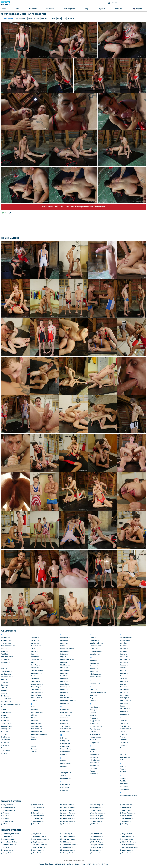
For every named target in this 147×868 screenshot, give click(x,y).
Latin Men (94, 640)
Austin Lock (38, 824)
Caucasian (35, 646)
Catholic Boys (68, 836)
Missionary (94, 674)
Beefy (3, 693)
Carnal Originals (128, 853)
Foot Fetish (64, 676)
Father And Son (66, 648)
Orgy (92, 698)
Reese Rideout (68, 818)
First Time (64, 665)
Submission (124, 703)
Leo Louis (126, 821)
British (3, 742)
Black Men (5, 712)
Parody (93, 710)
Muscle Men (94, 677)
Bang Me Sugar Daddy (130, 847)
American (4, 640)
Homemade (64, 749)
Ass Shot (4, 654)
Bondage (4, 729)
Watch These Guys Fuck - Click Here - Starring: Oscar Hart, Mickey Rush (73, 207)
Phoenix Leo (67, 824)
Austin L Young (98, 813)
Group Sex (64, 729)
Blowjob (4, 723)
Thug (122, 731)
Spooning (123, 695)
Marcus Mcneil (68, 821)
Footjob (63, 679)
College (33, 668)
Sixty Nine (123, 659)
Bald (3, 669)
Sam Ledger (97, 805)
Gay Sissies (126, 834)
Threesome (124, 729)
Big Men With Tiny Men (9, 704)
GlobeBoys (67, 847)
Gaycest (36, 834)
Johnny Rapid (68, 853)
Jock (62, 775)
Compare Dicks (36, 670)
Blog (86, 9)
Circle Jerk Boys (128, 842)
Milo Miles (96, 824)
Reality (93, 749)
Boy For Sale (127, 836)
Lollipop (93, 648)
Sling (122, 670)
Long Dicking (95, 651)
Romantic (94, 763)
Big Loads (5, 701)
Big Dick (4, 699)
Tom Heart (96, 821)
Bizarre (4, 710)
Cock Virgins (127, 850)
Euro (32, 752)
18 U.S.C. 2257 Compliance (64, 864)
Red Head (94, 752)
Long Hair (94, 654)
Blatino (4, 715)
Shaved (122, 654)
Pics (18, 9)
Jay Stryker (126, 824)
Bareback (4, 674)
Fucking (63, 703)
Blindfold (4, 718)
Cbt (32, 648)
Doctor (33, 721)
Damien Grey (8, 821)
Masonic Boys (38, 847)
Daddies (34, 707)
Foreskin (64, 684)
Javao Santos (68, 805)
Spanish (123, 687)
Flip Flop (63, 670)
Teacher (123, 723)
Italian (63, 766)
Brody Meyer (127, 807)
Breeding (4, 740)
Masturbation (95, 666)
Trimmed (123, 742)
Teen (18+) (123, 726)
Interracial (64, 763)
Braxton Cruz (127, 810)
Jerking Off (64, 773)
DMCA (89, 864)
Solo (121, 684)
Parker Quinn (38, 816)
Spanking (123, 690)
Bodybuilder (5, 726)
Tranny (122, 740)
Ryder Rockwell (128, 813)
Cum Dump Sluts (10, 842)
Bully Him (7, 847)
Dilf (32, 718)
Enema (33, 749)
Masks (92, 660)
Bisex (3, 707)
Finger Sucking (66, 659)
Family (63, 643)
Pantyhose (94, 707)
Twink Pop (7, 850)
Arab (3, 648)
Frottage (63, 692)
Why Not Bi (97, 834)
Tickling (123, 734)
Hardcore (64, 743)
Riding (92, 757)
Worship (123, 786)
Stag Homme (38, 850)
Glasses (63, 723)
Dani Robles (38, 807)
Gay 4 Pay (64, 715)
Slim (121, 668)
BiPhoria (66, 842)
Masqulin (96, 850)
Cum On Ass (35, 695)
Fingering (64, 662)
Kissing (63, 787)
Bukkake (4, 748)
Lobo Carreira (68, 807)
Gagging (63, 710)
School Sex (124, 640)
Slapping (123, 665)
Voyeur (122, 772)
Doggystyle (35, 723)
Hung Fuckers (8, 853)
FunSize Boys (8, 845)
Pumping (93, 743)
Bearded (4, 690)
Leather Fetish (95, 643)
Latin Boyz (96, 839)
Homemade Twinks (70, 845)
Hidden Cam (65, 746)
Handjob (63, 741)
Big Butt (4, 696)
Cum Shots (35, 698)
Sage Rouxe (126, 818)
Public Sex (94, 740)
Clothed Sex (35, 659)
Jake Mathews (127, 805)
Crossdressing (36, 684)
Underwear (124, 757)
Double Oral (35, 731)
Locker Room (95, 646)
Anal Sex (4, 643)
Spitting (123, 692)
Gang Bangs (65, 712)
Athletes (4, 659)
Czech (33, 700)
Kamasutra (64, 785)
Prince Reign (97, 816)
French (63, 690)
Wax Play (123, 781)
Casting (34, 643)
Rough (92, 768)
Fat (62, 646)
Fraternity (64, 687)
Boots (3, 731)
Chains (33, 651)
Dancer (33, 710)
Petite (92, 715)
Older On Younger (97, 692)
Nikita (6, 818)
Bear (3, 688)
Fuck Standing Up (67, 700)
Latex (92, 638)
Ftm (62, 695)
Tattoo (122, 721)
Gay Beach (37, 842)
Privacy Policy (80, 864)
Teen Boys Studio (69, 839)
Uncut (122, 754)
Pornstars (50, 9)
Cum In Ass (35, 690)
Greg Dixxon (97, 810)
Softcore (123, 681)
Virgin (122, 766)
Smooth (123, 676)
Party (92, 713)
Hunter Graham (98, 818)
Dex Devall (126, 816)
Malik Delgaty (68, 810)
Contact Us (96, 864)
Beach (3, 685)
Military (93, 671)
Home (4, 9)
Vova (5, 813)
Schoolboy (124, 643)
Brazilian (4, 737)
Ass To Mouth (6, 657)
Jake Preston (67, 816)
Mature (93, 669)
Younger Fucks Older (127, 796)
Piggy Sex (94, 721)
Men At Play (97, 842)
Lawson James (68, 813)
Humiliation (65, 752)
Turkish (122, 745)
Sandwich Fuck (125, 638)
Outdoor (93, 701)
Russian (93, 774)
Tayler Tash (8, 805)
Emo (32, 746)
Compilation (35, 673)
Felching (63, 651)
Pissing (93, 723)
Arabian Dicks (98, 853)
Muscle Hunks (68, 850)
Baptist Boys (8, 839)
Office (92, 690)
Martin (6, 824)
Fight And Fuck (39, 836)
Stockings (123, 698)
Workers (123, 784)
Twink (122, 748)
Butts (3, 753)
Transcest (7, 836)
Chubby (34, 654)
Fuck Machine (65, 698)
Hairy (62, 738)
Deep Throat (35, 712)
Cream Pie (34, 681)
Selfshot (123, 651)
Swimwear (123, 714)
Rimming (93, 760)
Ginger (63, 721)
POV (92, 732)
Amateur (4, 638)
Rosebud (93, 766)
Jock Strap (64, 778)
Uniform (123, 760)
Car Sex (34, 640)
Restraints (94, 755)
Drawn (33, 737)
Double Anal (35, 729)
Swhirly (36, 810)
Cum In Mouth (36, 692)
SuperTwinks (97, 845)
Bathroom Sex (6, 677)
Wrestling (123, 789)
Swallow (123, 711)
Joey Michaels (38, 818)
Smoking (123, 673)
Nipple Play (94, 683)
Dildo (33, 715)
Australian (5, 662)
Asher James (8, 810)
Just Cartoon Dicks (40, 839)
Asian (3, 651)
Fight (62, 657)
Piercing (93, 718)
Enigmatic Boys (39, 845)
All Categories (69, 9)
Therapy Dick (127, 839)
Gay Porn (102, 9)
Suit (121, 706)
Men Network (127, 845)
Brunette (4, 745)
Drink (33, 740)
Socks (122, 679)
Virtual (122, 769)
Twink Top (66, 834)
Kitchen (63, 790)
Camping (34, 638)
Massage (93, 663)
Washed (123, 778)
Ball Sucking (6, 671)
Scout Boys (97, 836)
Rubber (93, 771)
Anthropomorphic (7, 646)
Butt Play (4, 751)
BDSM (3, 682)
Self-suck (123, 648)
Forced (63, 681)
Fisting (63, 668)
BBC (3, 679)
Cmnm (33, 662)
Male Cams (119, 9)
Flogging (64, 673)
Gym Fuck (64, 731)
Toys (121, 737)
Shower (122, 657)
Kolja (5, 816)
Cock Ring (34, 665)
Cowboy (34, 679)
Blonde (4, 721)
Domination (35, 726)
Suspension (124, 709)
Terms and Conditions (46, 864)
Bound (3, 734)
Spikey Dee (37, 813)
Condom (34, 676)
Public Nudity (95, 737)
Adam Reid (37, 805)
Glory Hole (64, 726)
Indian (63, 761)
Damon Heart (8, 807)
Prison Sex (94, 734)
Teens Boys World (10, 834)
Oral (92, 695)
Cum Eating (35, 687)
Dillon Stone (97, 807)
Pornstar (93, 729)
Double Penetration (38, 734)
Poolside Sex (95, 726)
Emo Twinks (38, 853)
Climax (33, 657)
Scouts (122, 646)
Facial (63, 640)
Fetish (63, 654)
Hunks (63, 754)
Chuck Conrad (38, 821)
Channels (33, 9)
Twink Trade (97, 847)
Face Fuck (64, 638)
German (63, 718)
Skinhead (123, 662)
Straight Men (124, 700)
